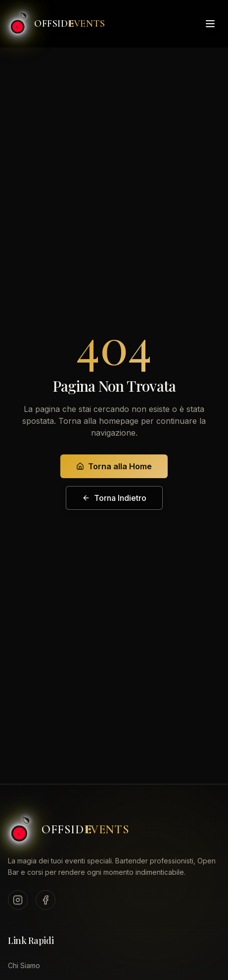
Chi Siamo (24, 965)
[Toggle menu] (210, 23)
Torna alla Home (114, 466)
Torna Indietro (114, 498)
